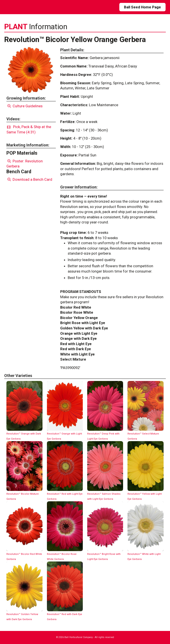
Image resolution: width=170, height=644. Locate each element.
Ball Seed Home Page (142, 7)
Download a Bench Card (29, 179)
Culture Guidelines (24, 106)
